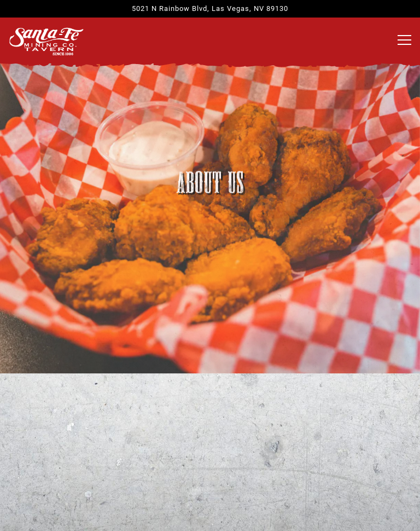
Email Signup (210, 512)
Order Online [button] (210, 474)
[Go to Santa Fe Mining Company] (210, 8)
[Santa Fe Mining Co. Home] (46, 41)
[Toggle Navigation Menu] (404, 40)
